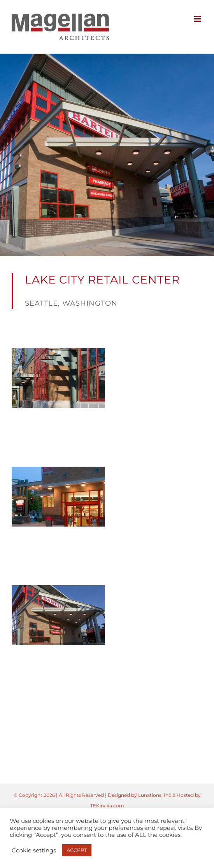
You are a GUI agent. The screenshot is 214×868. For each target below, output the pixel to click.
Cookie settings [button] (34, 850)
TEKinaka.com (107, 806)
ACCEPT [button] (77, 850)
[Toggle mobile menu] (198, 19)
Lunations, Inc (155, 795)
